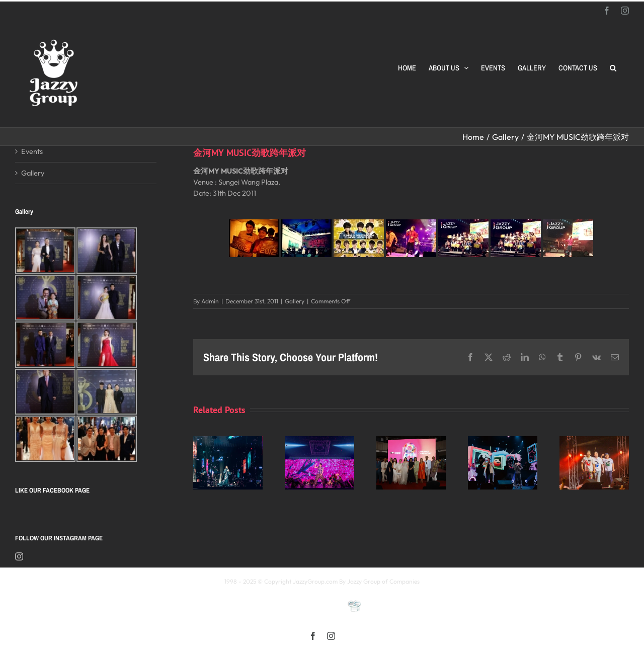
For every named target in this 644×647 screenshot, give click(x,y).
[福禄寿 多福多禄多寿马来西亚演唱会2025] (594, 441)
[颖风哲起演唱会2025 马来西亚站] (503, 441)
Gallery (295, 301)
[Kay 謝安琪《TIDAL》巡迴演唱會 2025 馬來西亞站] (228, 441)
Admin (210, 301)
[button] (613, 68)
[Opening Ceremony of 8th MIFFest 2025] (411, 441)
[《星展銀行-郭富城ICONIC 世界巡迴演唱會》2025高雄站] (319, 441)
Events (32, 151)
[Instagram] (19, 556)
